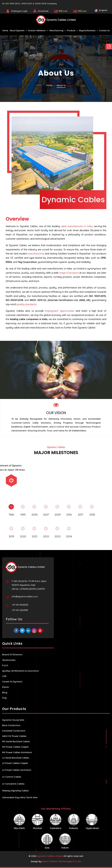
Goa (47, 841)
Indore (65, 841)
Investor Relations (37, 31)
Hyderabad (92, 822)
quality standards (27, 304)
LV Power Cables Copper (15, 763)
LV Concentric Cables (13, 784)
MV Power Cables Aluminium (17, 752)
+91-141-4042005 (20, 605)
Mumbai (37, 822)
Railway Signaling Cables (15, 791)
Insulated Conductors (14, 731)
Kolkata (74, 822)
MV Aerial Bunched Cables (16, 741)
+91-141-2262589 (20, 610)
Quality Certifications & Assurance (20, 671)
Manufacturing (56, 31)
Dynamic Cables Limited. (50, 856)
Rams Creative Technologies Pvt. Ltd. (62, 861)
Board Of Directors (12, 654)
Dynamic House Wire (13, 720)
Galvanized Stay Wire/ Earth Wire (20, 797)
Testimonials (9, 660)
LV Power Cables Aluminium (17, 770)
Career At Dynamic (12, 682)
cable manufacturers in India (76, 226)
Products (71, 31)
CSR (4, 676)
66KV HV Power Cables (14, 736)
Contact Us (104, 31)
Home (5, 31)
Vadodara (56, 822)
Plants (6, 687)
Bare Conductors (11, 725)
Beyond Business (87, 31)
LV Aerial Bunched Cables (16, 758)
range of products (69, 273)
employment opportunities (60, 311)
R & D (5, 665)
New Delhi (19, 822)
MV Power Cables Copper (15, 747)
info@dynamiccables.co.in (25, 596)
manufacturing (36, 254)
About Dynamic (17, 31)
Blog (5, 692)
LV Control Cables (12, 777)
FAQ (4, 698)
